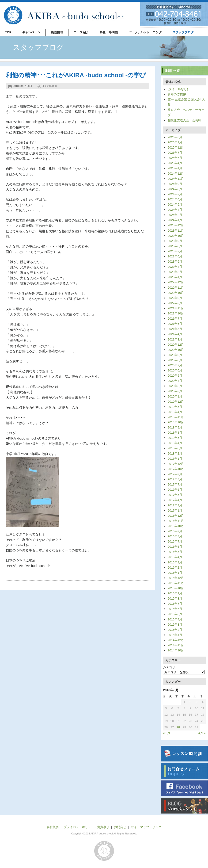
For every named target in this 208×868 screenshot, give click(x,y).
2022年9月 (175, 298)
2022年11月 (176, 288)
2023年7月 (175, 251)
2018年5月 (175, 438)
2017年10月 (176, 469)
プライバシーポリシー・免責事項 (86, 827)
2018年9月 (175, 427)
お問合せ (120, 827)
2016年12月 (176, 516)
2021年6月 (175, 324)
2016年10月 (176, 526)
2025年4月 (175, 163)
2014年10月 (176, 650)
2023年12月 (176, 225)
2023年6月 (175, 256)
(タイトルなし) (178, 89)
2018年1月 (175, 459)
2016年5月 (175, 552)
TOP (8, 32)
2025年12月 (176, 147)
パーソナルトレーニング (145, 32)
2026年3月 (175, 137)
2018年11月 (176, 417)
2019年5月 (175, 407)
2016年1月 (175, 573)
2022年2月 (175, 303)
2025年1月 (175, 168)
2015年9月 (175, 593)
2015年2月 (175, 630)
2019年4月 (175, 412)
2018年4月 (175, 443)
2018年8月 (175, 433)
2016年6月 (175, 547)
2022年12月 (176, 282)
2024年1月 (175, 220)
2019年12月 (176, 402)
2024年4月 (175, 210)
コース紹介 (81, 32)
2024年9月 (175, 184)
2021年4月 (175, 334)
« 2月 (167, 733)
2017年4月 (175, 500)
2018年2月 (175, 453)
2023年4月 (175, 267)
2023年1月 (175, 277)
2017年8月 (175, 479)
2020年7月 (175, 365)
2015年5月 (175, 614)
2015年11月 (176, 583)
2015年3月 (175, 625)
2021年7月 (175, 319)
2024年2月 (175, 215)
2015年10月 (176, 588)
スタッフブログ (183, 32)
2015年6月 (175, 609)
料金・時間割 (109, 32)
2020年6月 (175, 370)
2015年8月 (175, 598)
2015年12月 (176, 578)
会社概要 (53, 827)
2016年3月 (175, 562)
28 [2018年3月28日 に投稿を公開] (178, 727)
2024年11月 (176, 179)
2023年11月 (176, 231)
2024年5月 (175, 205)
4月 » (202, 733)
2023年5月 (175, 262)
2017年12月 (176, 464)
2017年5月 (175, 495)
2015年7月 (175, 604)
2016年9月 (175, 531)
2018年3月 (175, 448)
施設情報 (57, 32)
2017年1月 (175, 510)
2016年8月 (175, 536)
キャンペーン (31, 32)
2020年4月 (175, 381)
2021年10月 (176, 313)
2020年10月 (176, 350)
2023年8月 (175, 246)
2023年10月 (176, 236)
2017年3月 (175, 505)
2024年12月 (176, 174)
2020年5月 (175, 376)
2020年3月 (175, 386)
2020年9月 (175, 355)
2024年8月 (175, 189)
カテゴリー (171, 667)
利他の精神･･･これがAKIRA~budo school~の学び (76, 75)
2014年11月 (176, 645)
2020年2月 (175, 391)
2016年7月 (175, 541)
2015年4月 (175, 619)
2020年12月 (176, 345)
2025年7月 (175, 153)
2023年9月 (175, 241)
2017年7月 (175, 484)
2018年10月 (176, 422)
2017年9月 (175, 474)
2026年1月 (175, 142)
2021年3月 (175, 339)
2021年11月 (176, 308)
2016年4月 (175, 557)
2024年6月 (175, 199)
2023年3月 (175, 272)
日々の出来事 (49, 86)
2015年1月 (175, 635)
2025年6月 (175, 158)
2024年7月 (175, 194)
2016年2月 (175, 568)
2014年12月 (176, 640)
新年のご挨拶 (177, 94)
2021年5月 (175, 329)
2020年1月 (175, 396)
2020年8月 (175, 360)
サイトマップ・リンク (146, 827)
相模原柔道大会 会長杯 (184, 120)
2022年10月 (176, 293)
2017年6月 (175, 490)
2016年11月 (176, 521)
